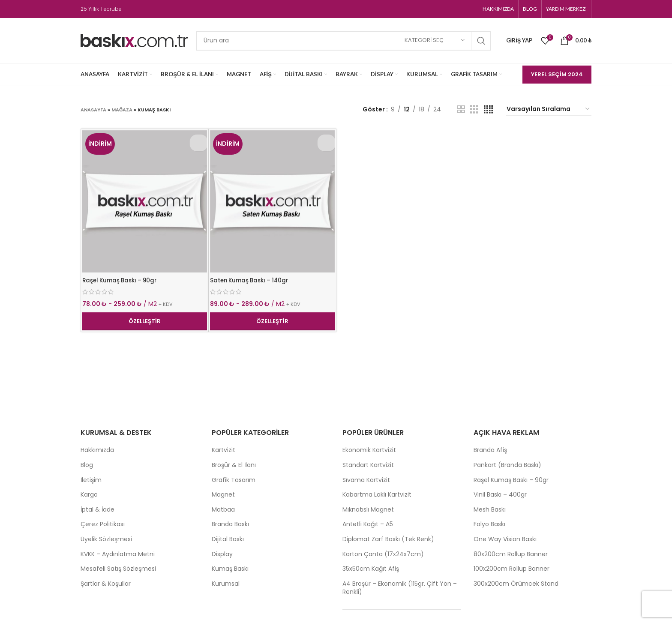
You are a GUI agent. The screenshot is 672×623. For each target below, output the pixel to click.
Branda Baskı (230, 524)
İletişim (91, 480)
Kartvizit (223, 450)
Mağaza (122, 110)
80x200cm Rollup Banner (511, 554)
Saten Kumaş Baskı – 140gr (252, 280)
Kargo (89, 495)
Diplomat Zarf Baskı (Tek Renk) (388, 539)
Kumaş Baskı (230, 569)
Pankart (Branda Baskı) (507, 465)
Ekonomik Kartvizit (369, 450)
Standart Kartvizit (368, 465)
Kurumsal (226, 584)
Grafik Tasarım (234, 480)
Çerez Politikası (103, 524)
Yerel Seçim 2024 (557, 74)
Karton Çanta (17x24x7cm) (383, 554)
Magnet (223, 495)
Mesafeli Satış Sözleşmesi (118, 569)
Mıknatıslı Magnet (368, 510)
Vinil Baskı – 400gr (500, 495)
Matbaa (223, 510)
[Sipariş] (549, 109)
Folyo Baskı (489, 524)
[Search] (344, 41)
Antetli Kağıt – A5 (368, 524)
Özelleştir (145, 321)
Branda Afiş (490, 450)
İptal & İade (97, 510)
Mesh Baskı (490, 510)
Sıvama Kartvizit (366, 480)
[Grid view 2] (461, 109)
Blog (87, 465)
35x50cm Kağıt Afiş (371, 569)
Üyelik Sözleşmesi (106, 539)
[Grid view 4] (488, 109)
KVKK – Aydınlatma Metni (118, 554)
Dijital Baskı (228, 539)
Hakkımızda (97, 450)
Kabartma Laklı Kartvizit (377, 495)
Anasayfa (93, 110)
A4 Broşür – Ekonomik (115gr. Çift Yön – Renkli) (400, 588)
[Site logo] (134, 40)
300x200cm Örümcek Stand (516, 584)
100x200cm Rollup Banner (511, 569)
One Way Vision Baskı (505, 539)
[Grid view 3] (474, 109)
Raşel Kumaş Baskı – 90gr (122, 280)
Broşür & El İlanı (234, 465)
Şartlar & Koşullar (106, 584)
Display (222, 554)
